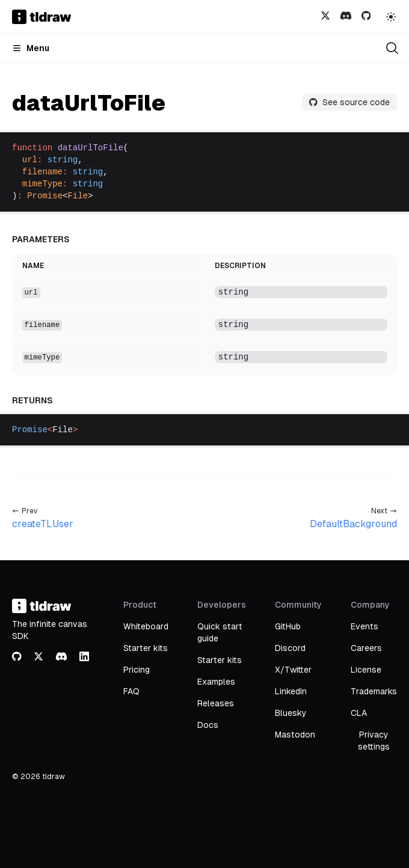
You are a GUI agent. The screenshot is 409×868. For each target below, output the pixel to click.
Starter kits (146, 648)
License (366, 670)
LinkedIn (291, 691)
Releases (216, 703)
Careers (366, 648)
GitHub (288, 626)
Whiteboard (146, 626)
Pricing (137, 670)
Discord (290, 648)
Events (364, 626)
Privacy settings (374, 741)
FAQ (131, 691)
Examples (216, 682)
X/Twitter (293, 670)
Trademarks (374, 691)
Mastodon (295, 735)
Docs (208, 725)
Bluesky (291, 713)
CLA (359, 713)
